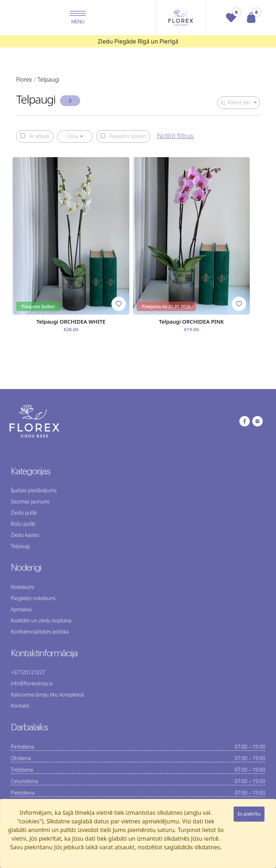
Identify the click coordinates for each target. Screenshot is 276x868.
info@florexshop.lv (32, 683)
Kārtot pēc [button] (236, 102)
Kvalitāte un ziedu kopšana (41, 620)
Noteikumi (22, 587)
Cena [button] (72, 136)
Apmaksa (21, 609)
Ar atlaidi (35, 136)
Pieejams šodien (123, 136)
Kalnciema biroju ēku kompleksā (47, 695)
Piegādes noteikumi (33, 598)
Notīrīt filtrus (175, 136)
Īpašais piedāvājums (34, 490)
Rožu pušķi (23, 524)
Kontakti (20, 706)
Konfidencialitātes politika (40, 632)
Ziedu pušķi (24, 513)
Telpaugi (20, 546)
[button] (78, 18)
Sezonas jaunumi (30, 501)
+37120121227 (28, 672)
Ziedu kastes (25, 535)
